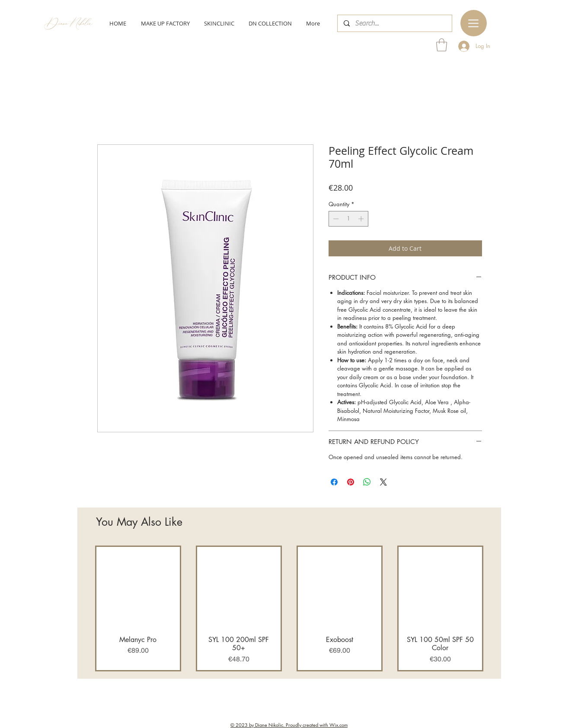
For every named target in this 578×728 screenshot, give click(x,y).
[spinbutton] (348, 219)
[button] (442, 45)
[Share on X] (383, 482)
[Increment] (362, 219)
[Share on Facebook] (334, 482)
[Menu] (474, 23)
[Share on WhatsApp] (367, 482)
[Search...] (394, 23)
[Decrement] (335, 219)
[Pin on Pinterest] (351, 482)
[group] (289, 608)
